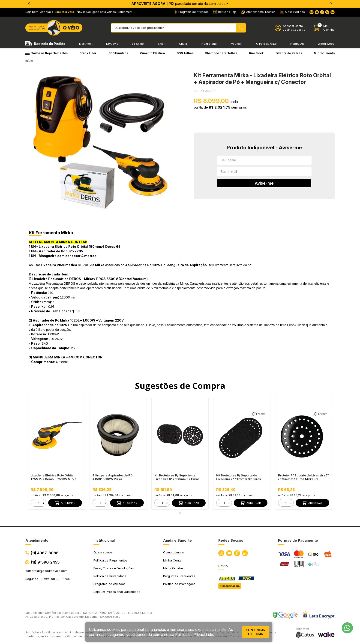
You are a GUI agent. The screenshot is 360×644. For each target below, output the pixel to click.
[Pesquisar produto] (241, 28)
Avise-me (264, 183)
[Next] (331, 4)
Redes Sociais (231, 540)
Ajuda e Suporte (177, 540)
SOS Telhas (185, 53)
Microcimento (324, 53)
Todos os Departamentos (46, 53)
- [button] (34, 503)
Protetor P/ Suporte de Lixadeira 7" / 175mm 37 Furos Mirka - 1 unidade (304, 477)
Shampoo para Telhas (221, 53)
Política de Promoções (179, 584)
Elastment (86, 44)
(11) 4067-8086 (45, 553)
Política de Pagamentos (110, 560)
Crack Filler (88, 53)
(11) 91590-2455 (45, 562)
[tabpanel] (100, 142)
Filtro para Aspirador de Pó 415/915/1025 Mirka (112, 477)
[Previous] (29, 4)
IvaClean (236, 44)
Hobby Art (297, 44)
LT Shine (138, 44)
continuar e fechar (256, 632)
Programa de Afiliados (109, 584)
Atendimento (37, 540)
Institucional (104, 540)
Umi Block (256, 53)
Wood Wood (326, 44)
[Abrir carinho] (324, 28)
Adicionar (65, 503)
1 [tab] (180, 513)
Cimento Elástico (152, 53)
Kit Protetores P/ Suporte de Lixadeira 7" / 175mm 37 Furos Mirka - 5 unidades (239, 477)
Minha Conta (172, 560)
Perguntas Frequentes (179, 576)
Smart (162, 44)
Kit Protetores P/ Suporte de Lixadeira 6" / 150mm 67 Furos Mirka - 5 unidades (177, 477)
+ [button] (43, 503)
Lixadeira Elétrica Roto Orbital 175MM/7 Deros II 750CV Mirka (54, 477)
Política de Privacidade (110, 576)
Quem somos (103, 552)
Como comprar (174, 552)
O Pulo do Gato (266, 44)
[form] (39, 503)
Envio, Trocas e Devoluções (114, 568)
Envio (223, 566)
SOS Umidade (118, 53)
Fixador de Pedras (289, 53)
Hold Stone (209, 44)
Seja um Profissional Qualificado (117, 592)
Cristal (183, 44)
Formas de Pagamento (298, 540)
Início (29, 61)
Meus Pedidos (173, 568)
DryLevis (112, 44)
